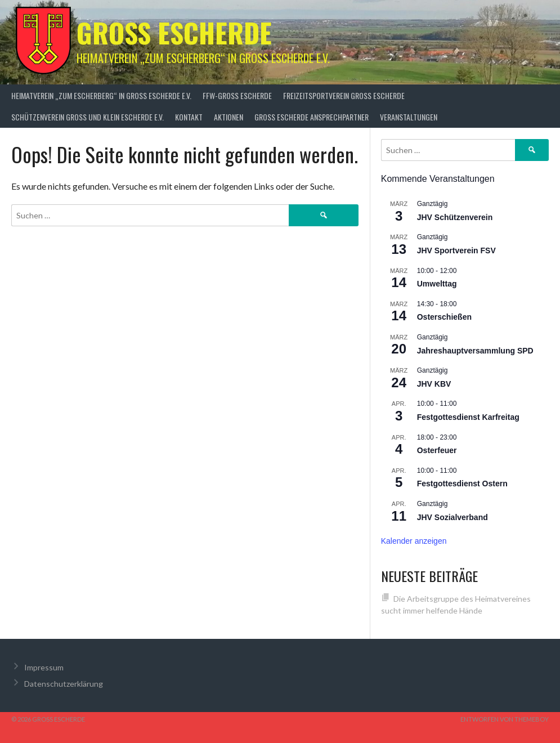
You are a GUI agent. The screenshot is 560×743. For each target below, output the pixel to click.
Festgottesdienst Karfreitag (468, 417)
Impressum (44, 667)
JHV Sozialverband (453, 517)
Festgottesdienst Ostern (462, 484)
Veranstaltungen (409, 117)
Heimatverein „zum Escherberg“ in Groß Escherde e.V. (101, 95)
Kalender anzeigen (414, 541)
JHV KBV (434, 384)
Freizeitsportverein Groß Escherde (344, 95)
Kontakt (189, 117)
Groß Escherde (174, 32)
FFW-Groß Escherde (237, 95)
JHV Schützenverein (455, 217)
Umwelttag (437, 284)
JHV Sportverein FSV (456, 250)
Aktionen (229, 117)
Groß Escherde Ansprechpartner (312, 117)
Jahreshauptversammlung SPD (475, 351)
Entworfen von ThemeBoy (505, 719)
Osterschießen (444, 317)
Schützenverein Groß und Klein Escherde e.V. (88, 117)
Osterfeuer (437, 450)
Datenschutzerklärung (64, 684)
